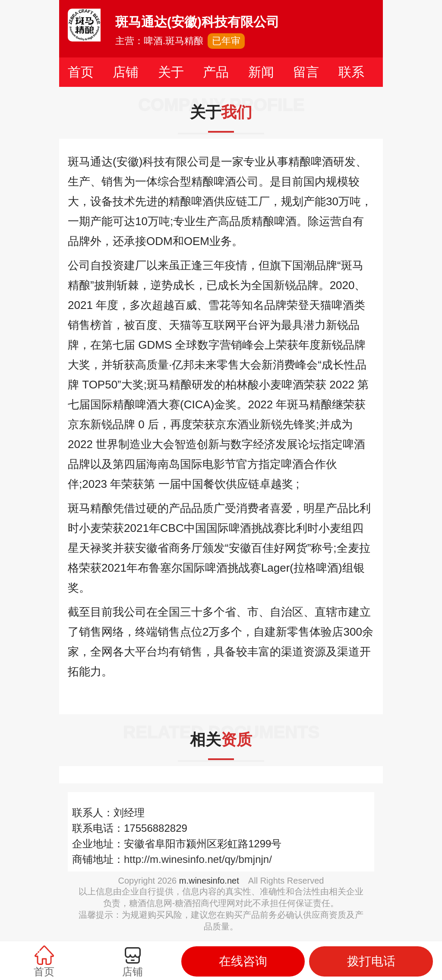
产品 (216, 72)
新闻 (261, 72)
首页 (81, 72)
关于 (171, 72)
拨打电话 (371, 961)
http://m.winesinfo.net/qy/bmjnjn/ (198, 859)
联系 (351, 72)
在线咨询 (243, 961)
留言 (306, 72)
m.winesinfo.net (209, 881)
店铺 (126, 72)
